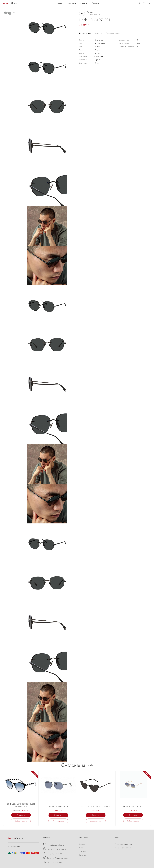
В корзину (21, 815)
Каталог (60, 3)
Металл (97, 50)
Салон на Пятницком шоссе (56, 858)
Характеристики (85, 33)
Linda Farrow (99, 40)
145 (138, 43)
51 (138, 40)
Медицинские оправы (123, 848)
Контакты (84, 3)
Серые (97, 63)
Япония (97, 53)
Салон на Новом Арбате (55, 849)
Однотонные (99, 56)
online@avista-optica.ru (54, 845)
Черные (97, 60)
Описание (98, 33)
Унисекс (97, 47)
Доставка (72, 3)
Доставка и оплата (113, 33)
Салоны (95, 3)
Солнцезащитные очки (124, 844)
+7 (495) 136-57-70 (53, 853)
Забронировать (21, 821)
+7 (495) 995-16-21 (53, 862)
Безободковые (100, 43)
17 (138, 47)
